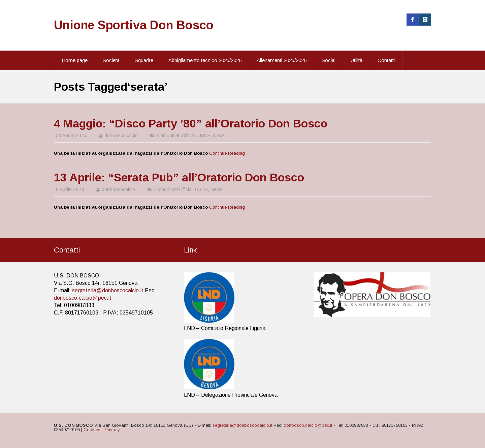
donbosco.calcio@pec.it (83, 298)
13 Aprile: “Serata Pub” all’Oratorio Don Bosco (179, 177)
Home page (75, 60)
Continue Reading (227, 153)
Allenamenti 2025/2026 (282, 60)
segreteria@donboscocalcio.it (108, 290)
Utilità (357, 60)
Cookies (92, 430)
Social (329, 60)
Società (111, 60)
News (219, 136)
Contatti (386, 60)
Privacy (112, 430)
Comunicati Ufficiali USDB (184, 136)
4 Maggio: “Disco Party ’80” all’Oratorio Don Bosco (191, 123)
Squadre (144, 60)
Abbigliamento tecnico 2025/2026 (205, 60)
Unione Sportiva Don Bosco (134, 25)
